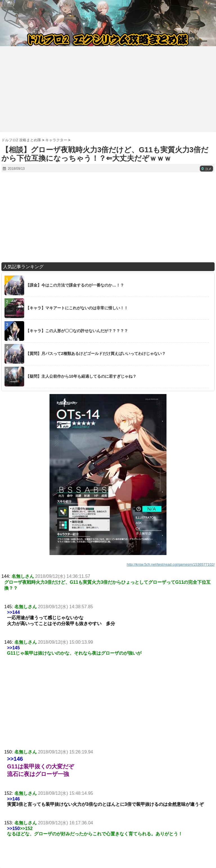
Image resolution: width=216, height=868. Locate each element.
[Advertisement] (108, 87)
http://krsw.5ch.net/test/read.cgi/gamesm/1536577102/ (171, 564)
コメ (206, 169)
